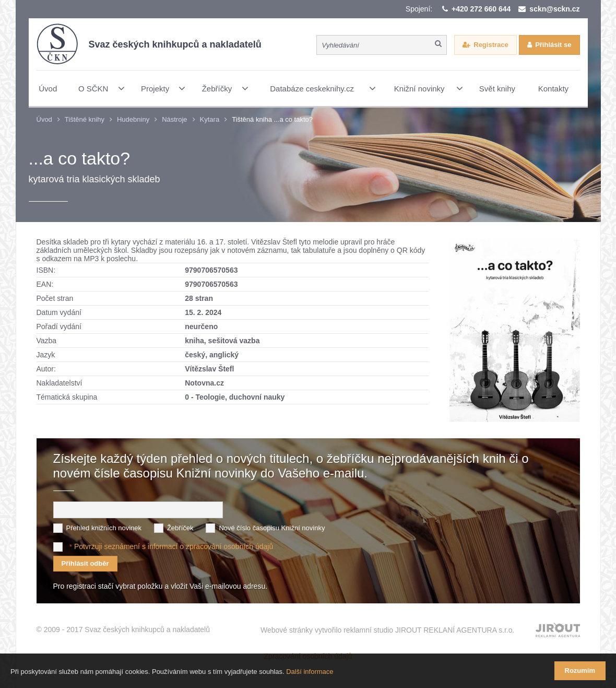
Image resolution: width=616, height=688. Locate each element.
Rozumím (580, 670)
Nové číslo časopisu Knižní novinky (272, 528)
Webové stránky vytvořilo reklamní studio (388, 630)
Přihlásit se (553, 45)
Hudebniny (133, 119)
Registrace (491, 45)
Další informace (310, 672)
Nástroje (174, 119)
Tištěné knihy (85, 119)
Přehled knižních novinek (104, 528)
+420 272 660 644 (481, 9)
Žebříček (180, 528)
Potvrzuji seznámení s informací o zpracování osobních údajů (174, 546)
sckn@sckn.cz (554, 9)
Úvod (44, 119)
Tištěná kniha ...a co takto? (272, 119)
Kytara (210, 119)
